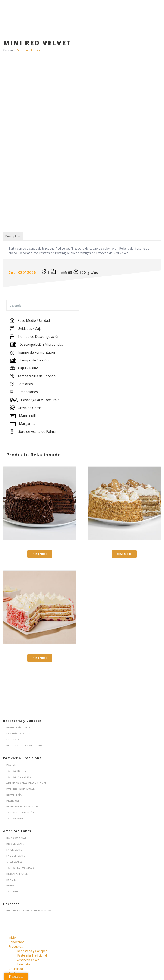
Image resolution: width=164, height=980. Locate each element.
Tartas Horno (16, 771)
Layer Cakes (14, 850)
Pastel (11, 765)
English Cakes (16, 856)
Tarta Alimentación (20, 813)
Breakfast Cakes (18, 874)
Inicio (12, 937)
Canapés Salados (18, 734)
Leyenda (16, 306)
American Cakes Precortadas (27, 783)
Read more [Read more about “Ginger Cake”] (124, 554)
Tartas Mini (15, 819)
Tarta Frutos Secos (20, 868)
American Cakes (26, 50)
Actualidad (16, 969)
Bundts (12, 880)
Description (13, 236)
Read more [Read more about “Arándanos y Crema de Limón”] (40, 658)
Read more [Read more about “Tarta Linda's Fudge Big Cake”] (40, 554)
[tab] (13, 236)
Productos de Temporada (25, 746)
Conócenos (16, 942)
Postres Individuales (21, 789)
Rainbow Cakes (17, 838)
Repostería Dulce (18, 728)
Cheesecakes (14, 862)
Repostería (14, 795)
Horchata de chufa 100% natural (30, 911)
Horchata (23, 964)
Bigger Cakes (15, 844)
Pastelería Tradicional (32, 955)
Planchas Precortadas (23, 807)
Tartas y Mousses (19, 777)
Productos (16, 946)
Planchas (13, 801)
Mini (39, 50)
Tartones (13, 892)
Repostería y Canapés (32, 951)
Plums (11, 886)
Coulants (13, 740)
